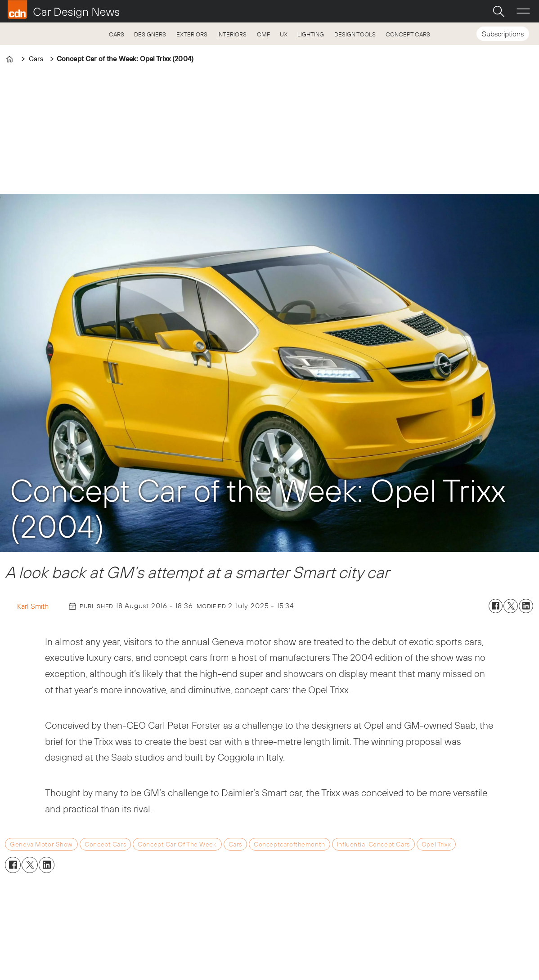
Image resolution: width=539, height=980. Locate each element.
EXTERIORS (192, 34)
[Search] (499, 11)
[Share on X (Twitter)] (511, 606)
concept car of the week (177, 844)
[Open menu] (523, 11)
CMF (263, 34)
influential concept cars (373, 844)
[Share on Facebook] (496, 606)
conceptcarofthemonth (290, 844)
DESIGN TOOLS (355, 34)
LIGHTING (311, 34)
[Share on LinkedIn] (526, 606)
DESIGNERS (150, 34)
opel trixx (436, 844)
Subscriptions (503, 34)
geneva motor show (41, 844)
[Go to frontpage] (63, 9)
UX (284, 34)
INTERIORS (232, 34)
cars (235, 844)
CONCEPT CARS (408, 34)
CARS (117, 34)
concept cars (105, 844)
